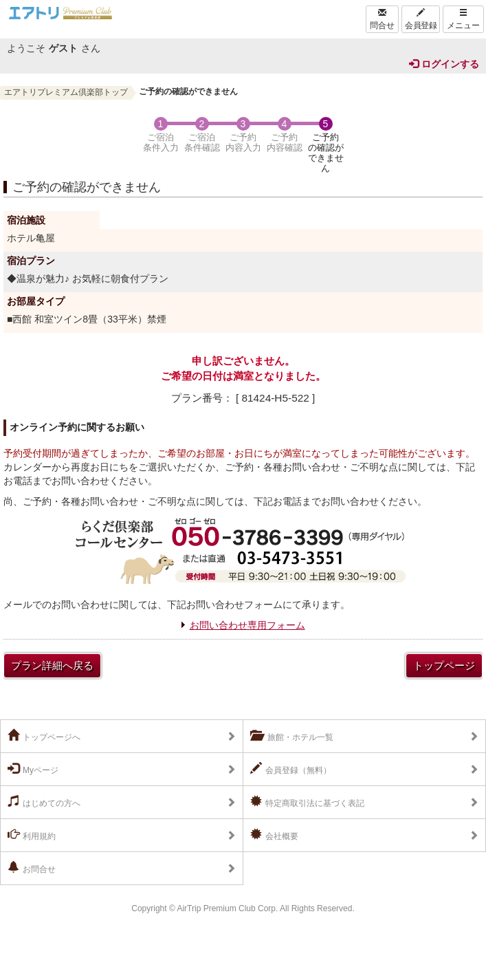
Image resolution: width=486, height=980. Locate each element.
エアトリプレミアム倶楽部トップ (66, 92)
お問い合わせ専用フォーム (247, 625)
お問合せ (32, 868)
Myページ (33, 769)
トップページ (444, 665)
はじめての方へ (44, 802)
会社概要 (274, 835)
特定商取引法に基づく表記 (307, 802)
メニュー (463, 19)
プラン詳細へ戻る (52, 665)
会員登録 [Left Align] (421, 19)
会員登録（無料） (291, 769)
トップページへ (44, 736)
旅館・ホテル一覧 (292, 736)
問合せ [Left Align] (382, 19)
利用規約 (32, 835)
